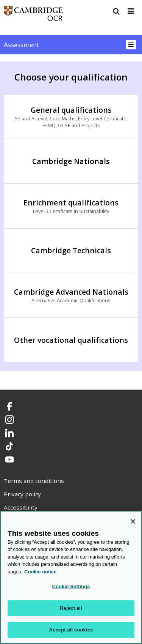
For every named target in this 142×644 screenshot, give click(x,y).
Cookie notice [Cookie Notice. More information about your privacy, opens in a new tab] (40, 572)
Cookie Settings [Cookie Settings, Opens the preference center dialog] (71, 586)
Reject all (71, 608)
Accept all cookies (71, 630)
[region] (71, 577)
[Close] (133, 521)
